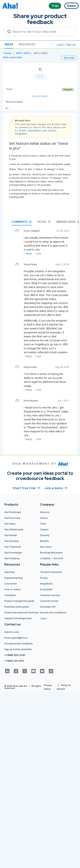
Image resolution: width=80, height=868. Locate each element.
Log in (43, 618)
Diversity (45, 535)
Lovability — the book (52, 558)
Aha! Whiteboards (14, 529)
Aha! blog (9, 572)
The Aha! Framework (51, 572)
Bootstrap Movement (51, 553)
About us (45, 512)
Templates (10, 595)
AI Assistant (46, 589)
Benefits (45, 541)
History (44, 518)
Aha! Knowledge (13, 553)
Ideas (9, 44)
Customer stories (49, 601)
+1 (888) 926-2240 (15, 655)
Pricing (44, 578)
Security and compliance (53, 613)
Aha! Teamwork (13, 547)
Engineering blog (13, 578)
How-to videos (12, 589)
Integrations (46, 584)
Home (8, 53)
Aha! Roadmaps (13, 512)
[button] (51, 45)
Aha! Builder (11, 535)
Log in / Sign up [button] (67, 44)
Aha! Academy (12, 558)
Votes (44, 222)
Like (38, 254)
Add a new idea (12, 57)
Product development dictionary (22, 613)
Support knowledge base (18, 618)
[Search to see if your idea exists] (42, 32)
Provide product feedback (19, 644)
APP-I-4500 (23, 53)
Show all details (40, 96)
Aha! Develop (12, 541)
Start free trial (26, 488)
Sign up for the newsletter (18, 649)
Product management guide (19, 601)
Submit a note (12, 632)
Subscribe (69, 58)
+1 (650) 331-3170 (14, 661)
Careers (44, 529)
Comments (22, 222)
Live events (11, 584)
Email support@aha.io (16, 638)
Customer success (50, 595)
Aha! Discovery (12, 518)
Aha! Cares (46, 547)
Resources (27, 44)
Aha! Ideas (10, 524)
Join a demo (56, 488)
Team (43, 524)
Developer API (48, 607)
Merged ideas (68, 222)
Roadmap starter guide (17, 607)
